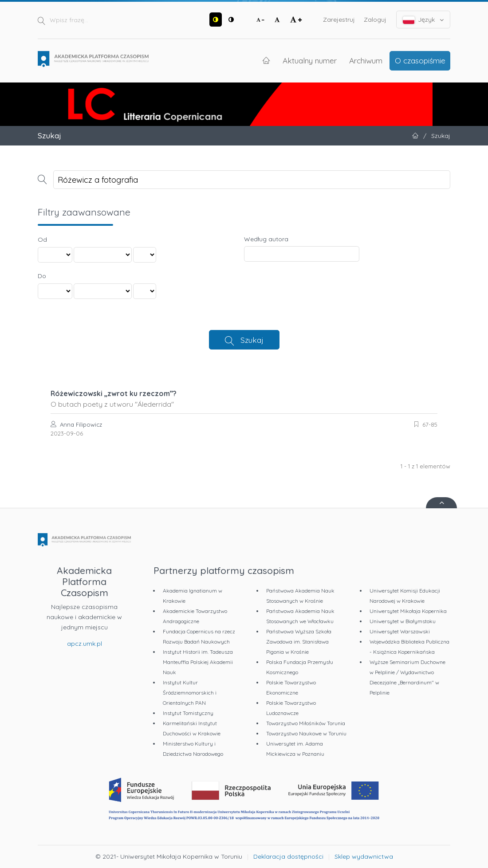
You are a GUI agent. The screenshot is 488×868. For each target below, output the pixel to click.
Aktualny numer (310, 60)
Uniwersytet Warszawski (400, 631)
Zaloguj (375, 20)
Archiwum (366, 60)
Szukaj (252, 340)
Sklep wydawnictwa (364, 856)
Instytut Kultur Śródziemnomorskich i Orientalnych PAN (190, 693)
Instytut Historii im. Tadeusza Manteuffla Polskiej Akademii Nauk (198, 662)
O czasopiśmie (420, 60)
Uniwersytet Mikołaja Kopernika (408, 611)
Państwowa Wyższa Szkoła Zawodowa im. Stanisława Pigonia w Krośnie (299, 642)
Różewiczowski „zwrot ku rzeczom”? (244, 399)
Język (423, 20)
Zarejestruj (339, 20)
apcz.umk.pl (85, 644)
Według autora (266, 239)
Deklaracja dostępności (288, 856)
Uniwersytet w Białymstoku (403, 621)
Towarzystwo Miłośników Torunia (306, 723)
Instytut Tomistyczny (188, 713)
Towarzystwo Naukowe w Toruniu (306, 733)
